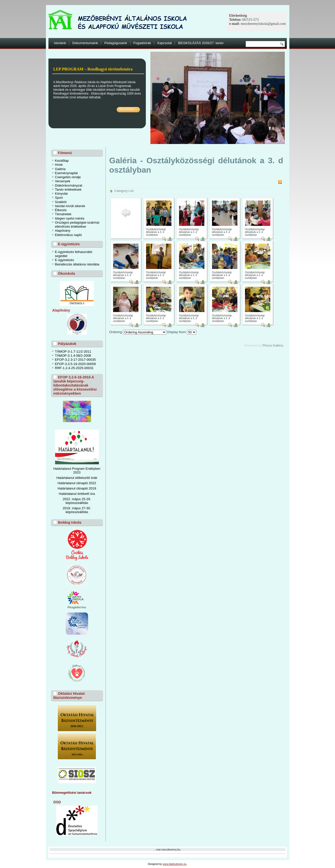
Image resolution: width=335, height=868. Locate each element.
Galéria (60, 169)
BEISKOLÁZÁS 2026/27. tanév (201, 43)
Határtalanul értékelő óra (77, 494)
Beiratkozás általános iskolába (77, 264)
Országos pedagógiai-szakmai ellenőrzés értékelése (77, 224)
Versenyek (63, 181)
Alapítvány (63, 231)
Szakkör (61, 202)
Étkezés (61, 210)
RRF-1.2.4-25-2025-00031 (74, 368)
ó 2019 (91, 488)
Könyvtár (61, 194)
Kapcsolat (164, 43)
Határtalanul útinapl (72, 488)
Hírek (59, 165)
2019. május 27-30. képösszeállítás (77, 510)
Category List (124, 191)
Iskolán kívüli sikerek (70, 206)
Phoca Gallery (273, 345)
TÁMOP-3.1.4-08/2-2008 (73, 356)
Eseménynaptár (67, 173)
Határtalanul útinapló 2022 (77, 483)
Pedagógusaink (116, 43)
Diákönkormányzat (69, 185)
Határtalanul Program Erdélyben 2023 (77, 471)
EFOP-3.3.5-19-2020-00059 (75, 364)
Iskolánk (60, 43)
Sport (59, 198)
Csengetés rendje (68, 177)
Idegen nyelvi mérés (70, 218)
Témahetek (63, 214)
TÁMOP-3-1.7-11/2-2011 (73, 351)
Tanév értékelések (68, 189)
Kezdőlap (62, 161)
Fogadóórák (142, 43)
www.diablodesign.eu (174, 864)
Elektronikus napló (68, 235)
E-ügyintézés (65, 260)
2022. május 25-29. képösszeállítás (77, 501)
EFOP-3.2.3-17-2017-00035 (75, 360)
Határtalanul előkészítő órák (77, 478)
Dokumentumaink (85, 43)
